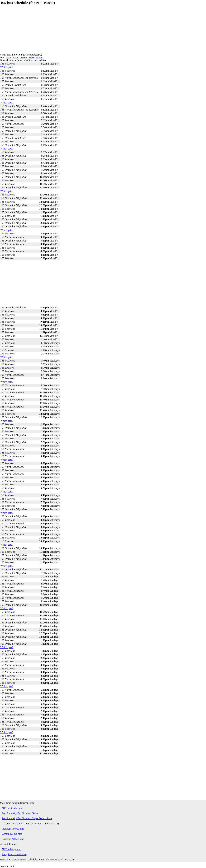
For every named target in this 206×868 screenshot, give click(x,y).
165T (31, 58)
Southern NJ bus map (13, 839)
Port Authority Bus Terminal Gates (20, 813)
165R (16, 58)
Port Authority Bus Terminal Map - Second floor (27, 818)
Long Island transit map (14, 854)
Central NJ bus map (12, 834)
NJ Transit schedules (13, 808)
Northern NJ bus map (13, 829)
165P (8, 58)
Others (40, 58)
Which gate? (7, 67)
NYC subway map (11, 849)
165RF (24, 58)
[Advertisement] (97, 31)
